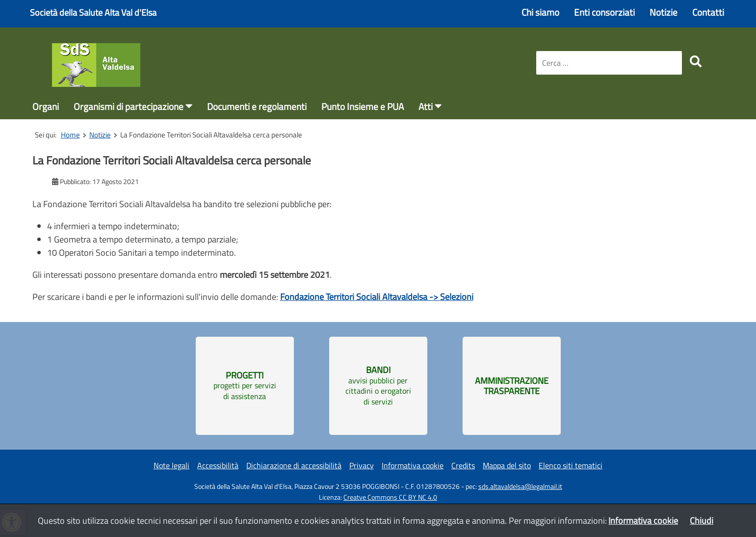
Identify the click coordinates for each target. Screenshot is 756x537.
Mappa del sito (507, 465)
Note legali (171, 465)
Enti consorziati (604, 12)
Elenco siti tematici (571, 465)
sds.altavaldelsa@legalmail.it (520, 486)
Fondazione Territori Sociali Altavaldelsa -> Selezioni (377, 297)
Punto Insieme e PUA (363, 106)
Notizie (664, 12)
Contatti (708, 12)
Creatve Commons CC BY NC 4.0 (390, 497)
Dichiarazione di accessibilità (294, 465)
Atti (426, 106)
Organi (46, 106)
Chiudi (702, 521)
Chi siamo (540, 12)
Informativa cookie (413, 465)
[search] (696, 61)
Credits (463, 465)
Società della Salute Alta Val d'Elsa (93, 13)
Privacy (362, 465)
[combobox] (609, 63)
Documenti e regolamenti (257, 106)
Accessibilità (218, 465)
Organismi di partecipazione (129, 106)
